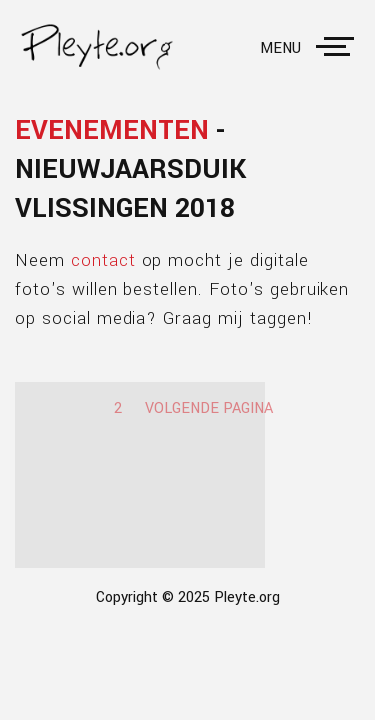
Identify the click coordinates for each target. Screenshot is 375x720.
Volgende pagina (209, 408)
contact (103, 260)
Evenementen (112, 130)
